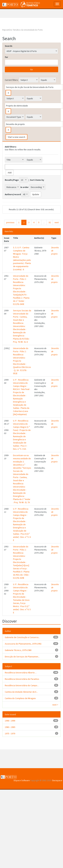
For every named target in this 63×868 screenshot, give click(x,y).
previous (10, 222)
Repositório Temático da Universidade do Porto (23, 30)
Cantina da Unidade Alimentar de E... (21, 692)
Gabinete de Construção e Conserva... (22, 637)
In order (24, 187)
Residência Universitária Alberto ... (21, 673)
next (57, 222)
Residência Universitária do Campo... (22, 685)
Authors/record (13, 194)
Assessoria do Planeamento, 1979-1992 (23, 644)
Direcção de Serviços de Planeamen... (22, 657)
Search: (9, 46)
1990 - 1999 (10, 721)
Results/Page (12, 180)
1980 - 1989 (10, 727)
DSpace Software (22, 780)
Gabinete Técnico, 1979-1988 (18, 650)
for (6, 57)
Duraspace (57, 780)
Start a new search (16, 137)
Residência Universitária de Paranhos (22, 679)
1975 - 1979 (10, 734)
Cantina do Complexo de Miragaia (20, 698)
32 (50, 222)
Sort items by (37, 180)
